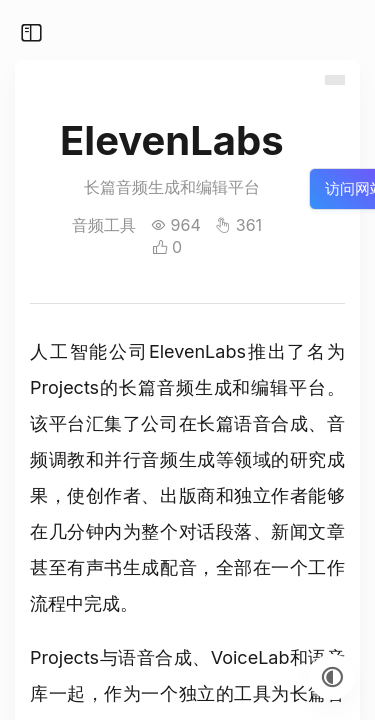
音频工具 (104, 225)
